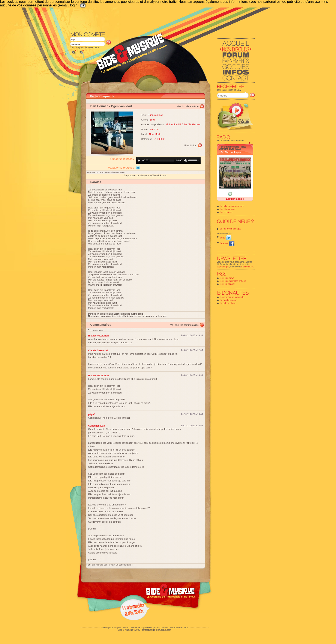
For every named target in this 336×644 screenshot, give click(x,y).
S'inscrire (74, 48)
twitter (226, 238)
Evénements (137, 628)
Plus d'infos (190, 145)
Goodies (148, 628)
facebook (227, 244)
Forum (126, 628)
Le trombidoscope (229, 300)
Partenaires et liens (179, 628)
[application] (168, 160)
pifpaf (91, 414)
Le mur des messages (231, 229)
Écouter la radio (235, 199)
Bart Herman (99, 106)
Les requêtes (226, 212)
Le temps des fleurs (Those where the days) (232, 148)
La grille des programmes (232, 206)
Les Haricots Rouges (231, 152)
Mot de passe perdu (90, 48)
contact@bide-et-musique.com (156, 630)
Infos (157, 628)
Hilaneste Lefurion (99, 336)
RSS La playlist (227, 284)
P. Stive (183, 124)
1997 (153, 120)
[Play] (139, 160)
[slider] (162, 160)
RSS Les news (227, 278)
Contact (164, 628)
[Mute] (186, 160)
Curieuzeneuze (97, 426)
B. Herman (195, 124)
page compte (223, 267)
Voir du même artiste (188, 106)
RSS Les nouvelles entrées (233, 281)
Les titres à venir (228, 209)
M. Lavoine (172, 124)
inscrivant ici (247, 267)
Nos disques (115, 628)
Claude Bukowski (98, 350)
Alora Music (155, 134)
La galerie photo (228, 303)
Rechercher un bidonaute (232, 297)
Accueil (104, 628)
